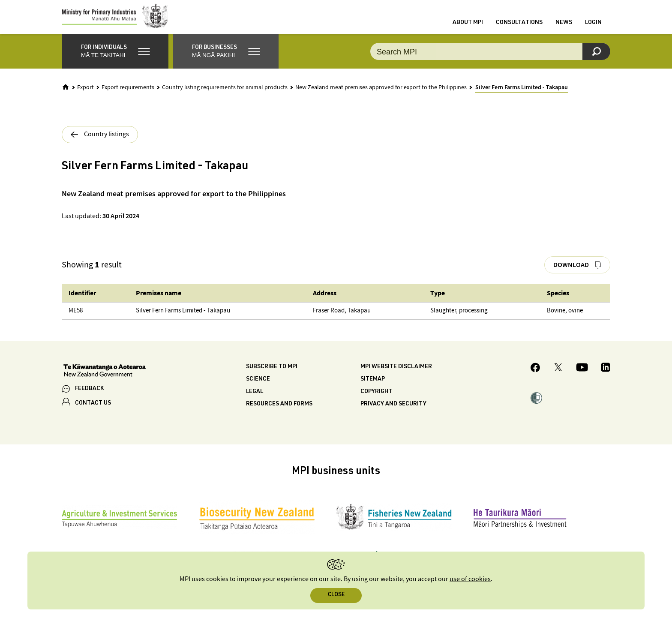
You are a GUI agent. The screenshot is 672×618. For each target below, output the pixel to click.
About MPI (468, 27)
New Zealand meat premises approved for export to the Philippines (381, 96)
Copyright (376, 400)
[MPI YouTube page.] (582, 377)
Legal (255, 400)
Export (85, 96)
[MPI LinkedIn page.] (606, 377)
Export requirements (128, 96)
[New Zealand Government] (105, 380)
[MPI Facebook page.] (535, 377)
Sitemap (373, 388)
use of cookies (470, 579)
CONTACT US (93, 412)
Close (336, 595)
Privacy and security (393, 413)
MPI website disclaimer (396, 375)
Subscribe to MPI (272, 375)
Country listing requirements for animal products (225, 96)
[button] (115, 60)
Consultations (519, 27)
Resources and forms (279, 413)
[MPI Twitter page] (558, 377)
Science (258, 388)
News (564, 27)
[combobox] (490, 60)
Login (593, 27)
